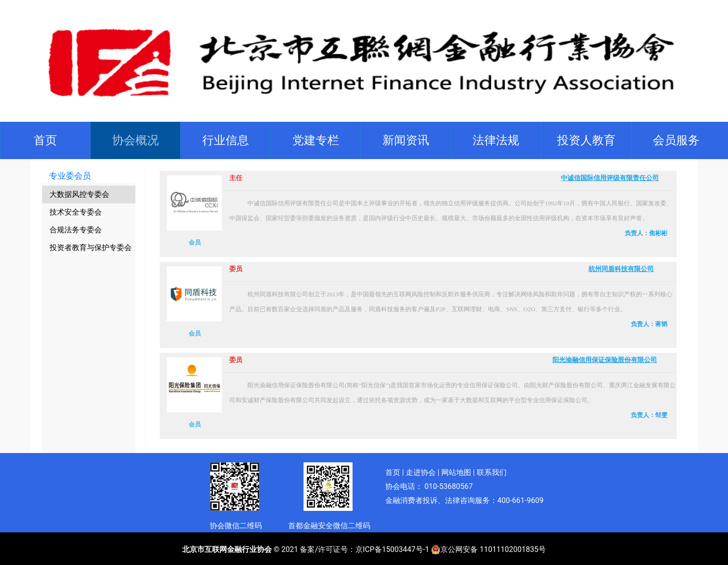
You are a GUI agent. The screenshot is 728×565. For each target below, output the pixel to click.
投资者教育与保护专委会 (91, 248)
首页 (47, 139)
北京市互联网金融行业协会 (227, 549)
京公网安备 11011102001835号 (488, 550)
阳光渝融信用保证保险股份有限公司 (605, 360)
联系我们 (492, 472)
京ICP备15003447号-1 (392, 549)
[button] (135, 140)
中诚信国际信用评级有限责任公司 (610, 178)
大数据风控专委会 (79, 194)
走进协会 (421, 472)
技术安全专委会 (76, 212)
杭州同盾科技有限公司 (621, 269)
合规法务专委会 (76, 230)
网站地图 (456, 472)
